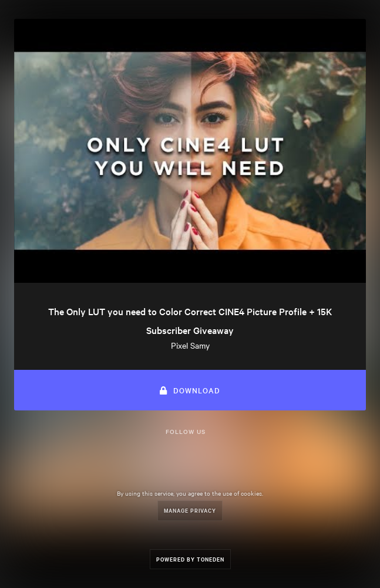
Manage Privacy (190, 510)
